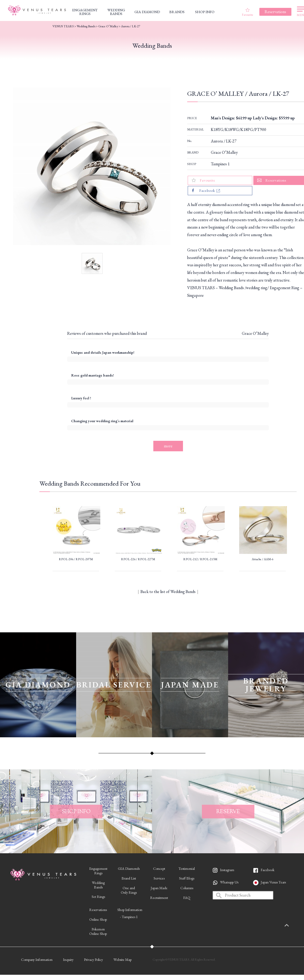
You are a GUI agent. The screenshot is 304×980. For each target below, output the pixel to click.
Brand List (129, 878)
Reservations (98, 910)
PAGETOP (292, 926)
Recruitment (159, 898)
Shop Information (130, 910)
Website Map (122, 960)
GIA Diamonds (129, 868)
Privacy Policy (93, 960)
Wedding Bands (86, 26)
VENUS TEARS (63, 26)
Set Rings (98, 897)
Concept (159, 868)
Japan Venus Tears (273, 882)
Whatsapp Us (229, 882)
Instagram (227, 870)
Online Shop (98, 919)
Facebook (268, 870)
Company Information (37, 960)
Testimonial (187, 868)
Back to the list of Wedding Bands (168, 592)
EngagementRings (98, 871)
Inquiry (68, 960)
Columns (187, 888)
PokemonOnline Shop (98, 931)
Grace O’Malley (224, 152)
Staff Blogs (187, 878)
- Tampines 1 (129, 917)
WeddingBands (98, 885)
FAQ (187, 898)
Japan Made (159, 888)
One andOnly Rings (129, 890)
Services (159, 878)
